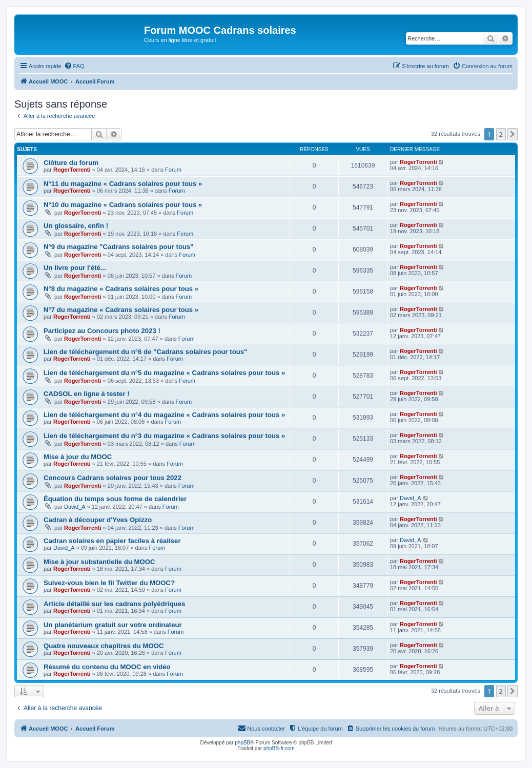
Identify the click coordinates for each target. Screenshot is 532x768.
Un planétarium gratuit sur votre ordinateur (113, 625)
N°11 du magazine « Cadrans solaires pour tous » (123, 184)
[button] (513, 134)
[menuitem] (74, 66)
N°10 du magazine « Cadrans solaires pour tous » (123, 205)
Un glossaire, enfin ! (76, 226)
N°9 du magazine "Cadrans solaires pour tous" (119, 247)
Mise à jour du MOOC (78, 457)
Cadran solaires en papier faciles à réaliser (112, 541)
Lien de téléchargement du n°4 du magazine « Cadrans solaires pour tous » (164, 415)
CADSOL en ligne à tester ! (87, 394)
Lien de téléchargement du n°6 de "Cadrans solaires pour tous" (145, 352)
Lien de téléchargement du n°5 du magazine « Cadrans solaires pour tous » (164, 373)
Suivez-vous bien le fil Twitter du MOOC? (109, 583)
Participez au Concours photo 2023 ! (102, 331)
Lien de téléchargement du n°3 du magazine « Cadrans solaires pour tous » (164, 436)
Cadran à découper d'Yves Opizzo (98, 520)
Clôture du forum (71, 163)
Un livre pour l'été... (75, 268)
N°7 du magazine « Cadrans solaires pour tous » (121, 310)
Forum (173, 170)
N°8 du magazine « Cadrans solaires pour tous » (121, 289)
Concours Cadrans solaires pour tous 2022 (112, 478)
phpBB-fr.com (279, 748)
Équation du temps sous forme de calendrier (115, 499)
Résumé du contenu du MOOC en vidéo (107, 667)
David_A (75, 507)
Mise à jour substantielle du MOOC (99, 562)
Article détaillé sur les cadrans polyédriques (114, 604)
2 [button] (501, 134)
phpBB (242, 743)
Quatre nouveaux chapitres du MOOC (104, 646)
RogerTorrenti (72, 170)
